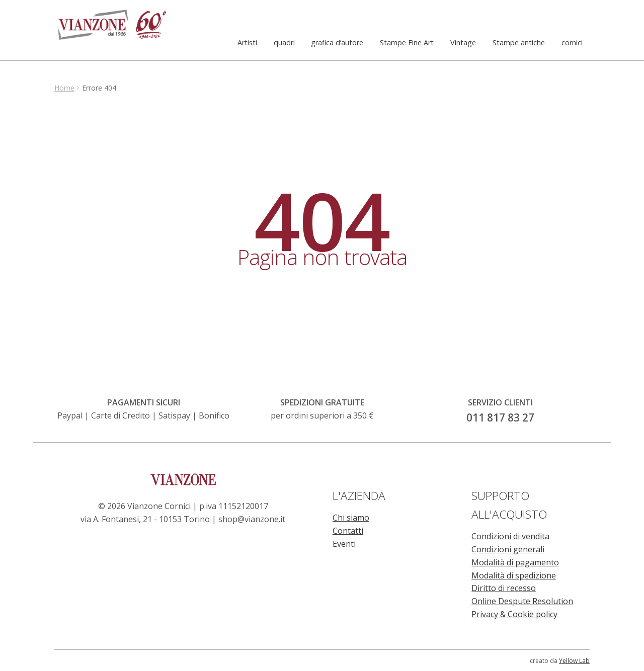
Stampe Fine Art (407, 43)
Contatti (348, 531)
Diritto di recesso (504, 588)
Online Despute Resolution (522, 601)
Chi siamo (351, 518)
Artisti (247, 43)
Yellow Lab (574, 661)
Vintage (463, 43)
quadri (284, 43)
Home (64, 88)
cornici (572, 43)
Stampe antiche (519, 43)
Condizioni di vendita (510, 536)
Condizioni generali (508, 549)
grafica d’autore (337, 43)
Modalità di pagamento (515, 562)
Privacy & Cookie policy (514, 614)
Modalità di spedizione (514, 575)
